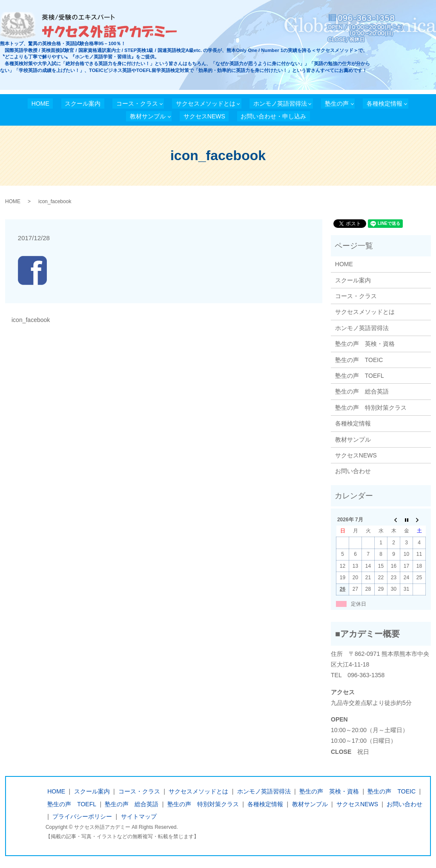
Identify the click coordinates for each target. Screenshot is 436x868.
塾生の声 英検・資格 (365, 344)
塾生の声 (337, 103)
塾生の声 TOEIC (359, 360)
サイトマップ (139, 816)
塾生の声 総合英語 (362, 391)
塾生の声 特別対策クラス (371, 408)
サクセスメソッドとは (206, 103)
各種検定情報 (384, 103)
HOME (40, 103)
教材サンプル (148, 116)
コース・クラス (137, 103)
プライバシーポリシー (82, 816)
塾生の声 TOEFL (360, 376)
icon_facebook (31, 320)
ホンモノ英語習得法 (280, 103)
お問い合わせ (353, 471)
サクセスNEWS (204, 116)
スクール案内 (83, 103)
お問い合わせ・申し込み (273, 116)
